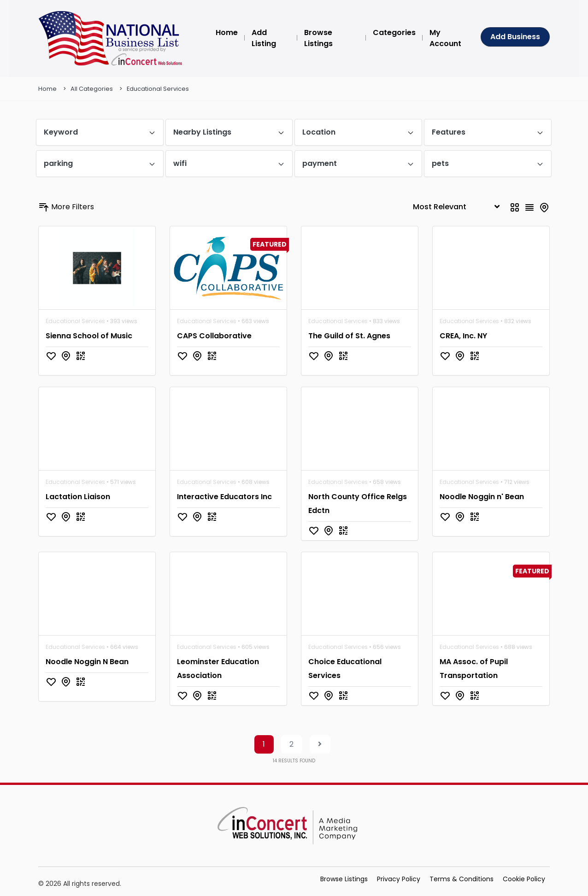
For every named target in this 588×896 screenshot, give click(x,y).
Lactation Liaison (78, 497)
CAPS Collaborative (214, 336)
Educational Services (158, 89)
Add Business (515, 37)
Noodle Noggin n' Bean (482, 497)
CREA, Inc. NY (463, 336)
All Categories (92, 89)
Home (47, 89)
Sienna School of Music (89, 336)
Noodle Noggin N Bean (87, 662)
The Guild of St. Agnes (349, 336)
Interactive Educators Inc (224, 497)
